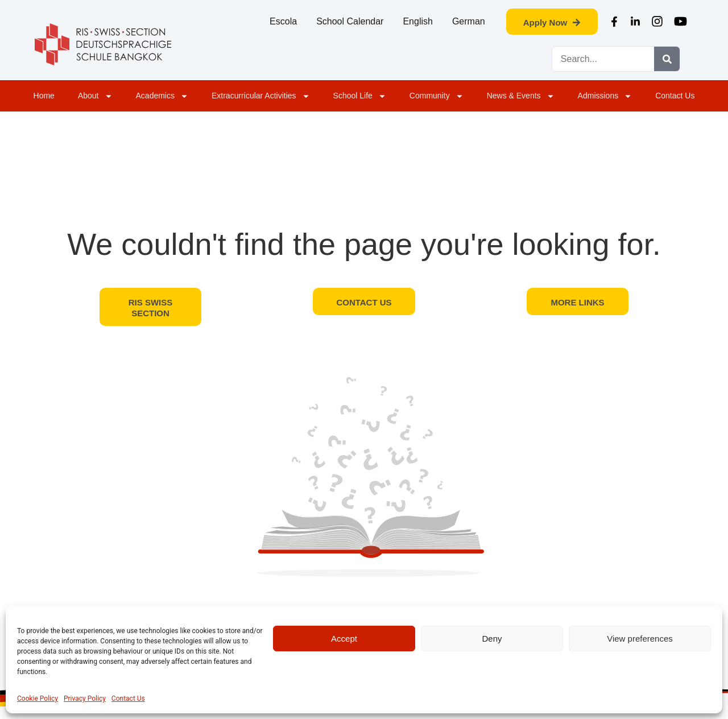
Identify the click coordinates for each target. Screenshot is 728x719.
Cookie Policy (38, 699)
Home (44, 96)
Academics (162, 96)
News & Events (521, 96)
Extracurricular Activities (261, 96)
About (95, 96)
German (469, 21)
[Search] (667, 59)
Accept (344, 639)
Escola (283, 21)
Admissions (605, 96)
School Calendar (350, 21)
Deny (492, 639)
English (417, 21)
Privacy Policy (85, 699)
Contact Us (128, 699)
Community (437, 96)
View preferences (640, 639)
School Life (360, 96)
